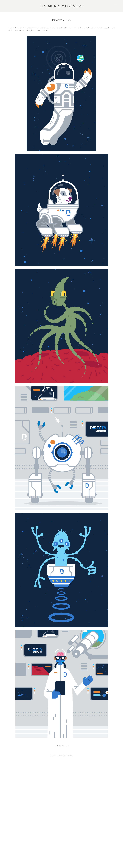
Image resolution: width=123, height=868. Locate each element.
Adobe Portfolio (66, 755)
